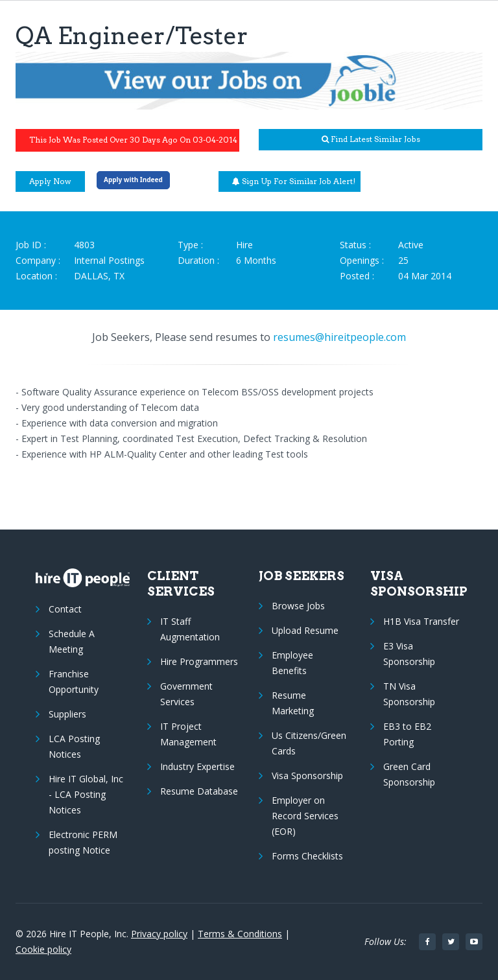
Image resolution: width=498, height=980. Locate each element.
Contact (65, 609)
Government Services (186, 694)
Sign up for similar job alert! (294, 181)
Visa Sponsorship (307, 776)
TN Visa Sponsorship (409, 694)
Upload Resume (305, 630)
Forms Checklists (307, 856)
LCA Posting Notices (74, 746)
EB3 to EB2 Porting (407, 734)
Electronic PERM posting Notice (83, 842)
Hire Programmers (199, 661)
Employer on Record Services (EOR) (305, 816)
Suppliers (67, 714)
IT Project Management (188, 734)
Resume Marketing (293, 703)
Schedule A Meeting (72, 641)
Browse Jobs (298, 606)
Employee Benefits (292, 663)
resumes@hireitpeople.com (339, 337)
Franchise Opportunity (74, 682)
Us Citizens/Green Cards (309, 743)
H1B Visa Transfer (421, 621)
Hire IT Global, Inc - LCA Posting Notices (86, 794)
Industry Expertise (197, 766)
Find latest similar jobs (371, 139)
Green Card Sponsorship (409, 774)
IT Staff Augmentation (190, 629)
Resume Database (199, 791)
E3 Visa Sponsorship (409, 654)
